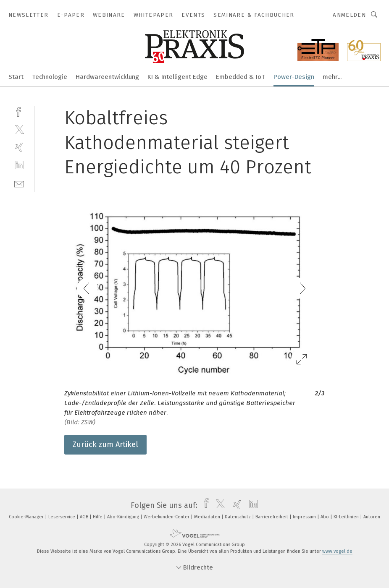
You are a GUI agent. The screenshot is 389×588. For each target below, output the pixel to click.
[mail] (19, 183)
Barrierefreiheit (272, 517)
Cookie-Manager (27, 517)
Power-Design (294, 77)
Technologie (50, 77)
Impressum (305, 517)
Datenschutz (238, 517)
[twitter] (19, 129)
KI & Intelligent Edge (177, 77)
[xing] (19, 147)
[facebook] (19, 111)
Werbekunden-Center (167, 517)
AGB (85, 517)
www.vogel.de (337, 551)
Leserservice (62, 517)
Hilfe (98, 517)
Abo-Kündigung (124, 517)
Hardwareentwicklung (107, 77)
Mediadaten (208, 517)
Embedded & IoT (240, 77)
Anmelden (349, 15)
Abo (325, 517)
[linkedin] (19, 165)
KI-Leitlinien (347, 517)
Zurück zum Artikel (105, 444)
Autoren (372, 517)
